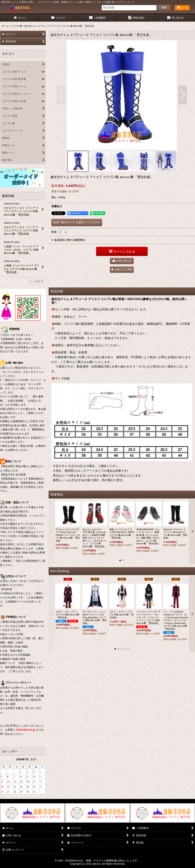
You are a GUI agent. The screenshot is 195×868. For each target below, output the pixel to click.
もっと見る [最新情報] (36, 281)
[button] (61, 95)
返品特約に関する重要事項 (68, 240)
